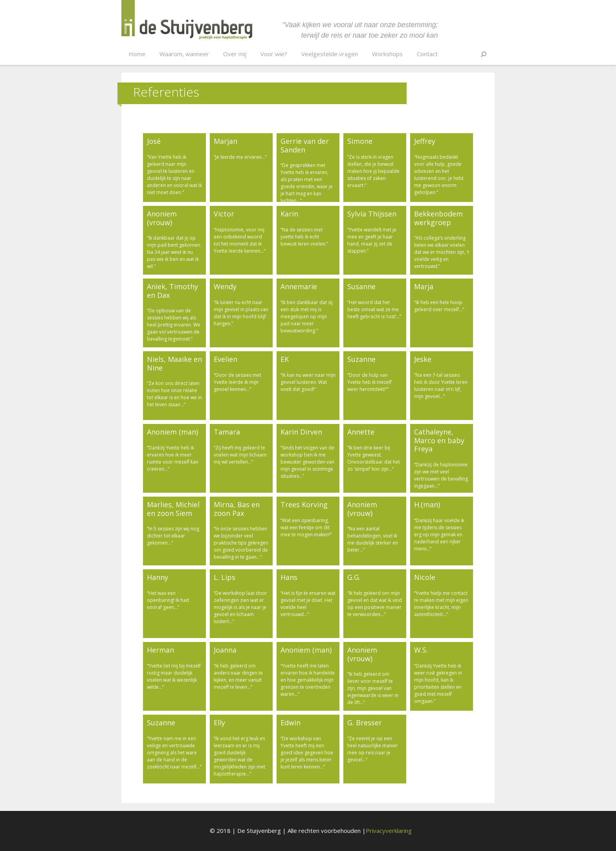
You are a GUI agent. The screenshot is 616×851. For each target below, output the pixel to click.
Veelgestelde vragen (330, 54)
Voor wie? (274, 54)
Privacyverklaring (389, 831)
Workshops (387, 54)
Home (137, 54)
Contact (427, 54)
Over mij (235, 54)
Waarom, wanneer (184, 54)
